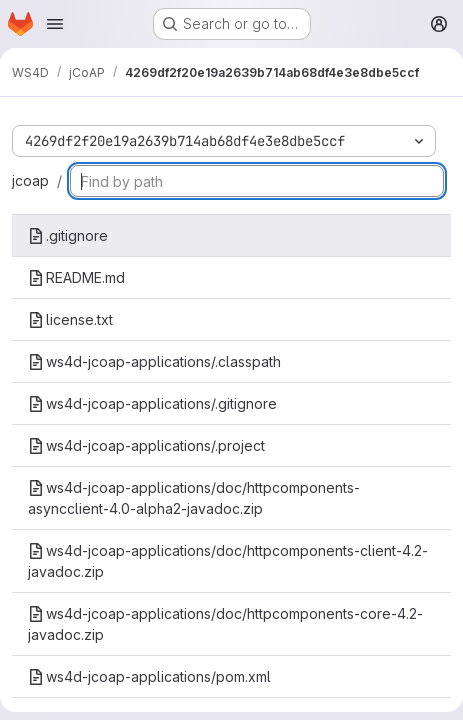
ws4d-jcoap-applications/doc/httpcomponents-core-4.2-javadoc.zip (225, 624)
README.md (76, 277)
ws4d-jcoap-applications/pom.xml (149, 676)
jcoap (30, 180)
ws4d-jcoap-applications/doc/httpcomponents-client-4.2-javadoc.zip (228, 561)
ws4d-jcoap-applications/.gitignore (152, 403)
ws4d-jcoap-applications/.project (146, 445)
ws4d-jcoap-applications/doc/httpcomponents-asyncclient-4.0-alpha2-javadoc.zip (194, 498)
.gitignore (68, 235)
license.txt (70, 319)
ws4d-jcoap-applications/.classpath (154, 361)
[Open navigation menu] (55, 24)
